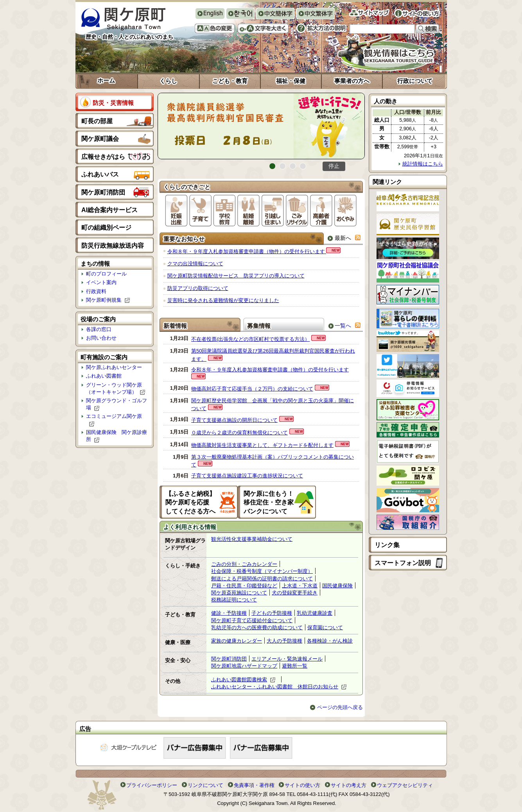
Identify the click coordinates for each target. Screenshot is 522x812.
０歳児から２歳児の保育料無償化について (239, 433)
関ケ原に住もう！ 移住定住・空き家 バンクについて (272, 502)
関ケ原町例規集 (108, 300)
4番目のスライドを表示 (303, 166)
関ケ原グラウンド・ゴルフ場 (117, 404)
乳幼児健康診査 (315, 613)
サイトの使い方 (417, 13)
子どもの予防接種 (272, 613)
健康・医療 (178, 642)
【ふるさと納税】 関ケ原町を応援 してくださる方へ (194, 502)
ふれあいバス (100, 174)
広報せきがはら (103, 157)
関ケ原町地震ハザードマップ (244, 666)
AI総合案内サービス (109, 210)
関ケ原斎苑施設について (239, 593)
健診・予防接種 (229, 613)
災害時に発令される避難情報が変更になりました (223, 300)
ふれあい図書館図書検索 (243, 680)
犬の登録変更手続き (295, 593)
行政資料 (96, 291)
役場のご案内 (98, 319)
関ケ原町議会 (100, 139)
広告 (85, 729)
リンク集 (387, 545)
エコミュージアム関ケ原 (114, 420)
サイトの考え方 (349, 785)
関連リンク (387, 182)
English (210, 14)
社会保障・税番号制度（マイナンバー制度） (262, 571)
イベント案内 (101, 282)
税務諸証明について (234, 600)
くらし (168, 81)
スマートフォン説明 (403, 563)
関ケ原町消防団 (103, 192)
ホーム (106, 80)
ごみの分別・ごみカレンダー (244, 564)
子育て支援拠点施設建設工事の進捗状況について (247, 476)
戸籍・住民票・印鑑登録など (244, 586)
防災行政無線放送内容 (113, 246)
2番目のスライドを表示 (283, 166)
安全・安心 (178, 660)
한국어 (240, 14)
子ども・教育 (180, 615)
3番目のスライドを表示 (293, 166)
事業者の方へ (352, 81)
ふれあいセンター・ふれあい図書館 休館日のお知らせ (279, 687)
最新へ (339, 238)
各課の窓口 (99, 329)
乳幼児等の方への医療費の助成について (257, 627)
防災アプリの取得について (198, 288)
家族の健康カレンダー (237, 641)
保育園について (325, 627)
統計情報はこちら (421, 164)
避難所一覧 (295, 666)
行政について (415, 81)
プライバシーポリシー (152, 785)
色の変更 (215, 28)
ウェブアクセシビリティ (405, 785)
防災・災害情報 (113, 103)
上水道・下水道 (300, 586)
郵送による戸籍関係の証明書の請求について (262, 579)
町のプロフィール (106, 274)
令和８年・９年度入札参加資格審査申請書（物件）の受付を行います (246, 251)
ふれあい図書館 (104, 376)
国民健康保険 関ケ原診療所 (117, 436)
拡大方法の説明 (321, 28)
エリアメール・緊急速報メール (287, 659)
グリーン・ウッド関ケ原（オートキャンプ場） (116, 389)
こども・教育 (230, 81)
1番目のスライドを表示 (272, 166)
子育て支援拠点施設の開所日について (234, 420)
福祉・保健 (291, 81)
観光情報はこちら (386, 53)
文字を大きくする (263, 28)
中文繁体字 (315, 14)
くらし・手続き (183, 566)
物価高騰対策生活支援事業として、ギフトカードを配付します (262, 445)
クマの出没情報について (195, 264)
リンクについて (205, 785)
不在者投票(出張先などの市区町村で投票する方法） (250, 339)
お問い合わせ (101, 338)
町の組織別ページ (106, 228)
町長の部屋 (97, 121)
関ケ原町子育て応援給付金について (252, 620)
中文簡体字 (275, 14)
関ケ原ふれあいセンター (114, 367)
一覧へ (339, 325)
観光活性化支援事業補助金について (252, 539)
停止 (334, 166)
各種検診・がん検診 (330, 641)
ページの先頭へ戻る (336, 707)
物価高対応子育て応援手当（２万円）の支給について (252, 389)
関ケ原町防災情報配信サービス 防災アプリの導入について (236, 276)
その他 (173, 681)
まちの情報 (95, 264)
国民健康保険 (337, 586)
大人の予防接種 (284, 641)
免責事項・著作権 (254, 785)
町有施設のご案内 (104, 357)
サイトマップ (369, 13)
